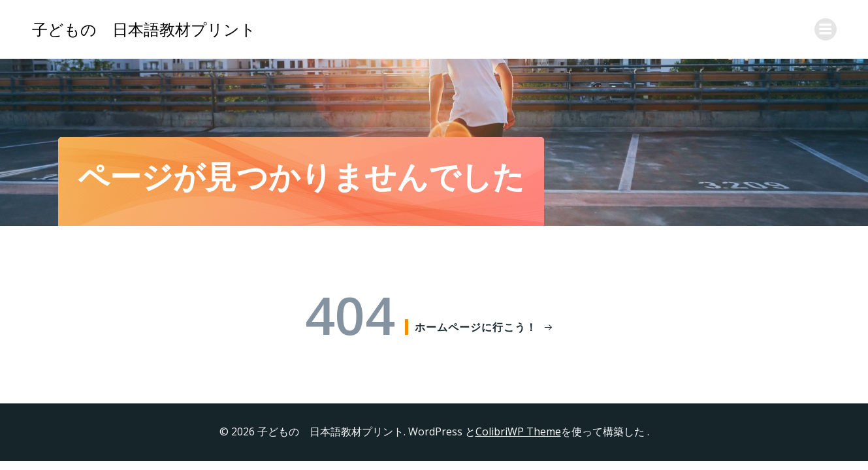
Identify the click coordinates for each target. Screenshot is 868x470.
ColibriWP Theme (518, 431)
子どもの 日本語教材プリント (144, 29)
